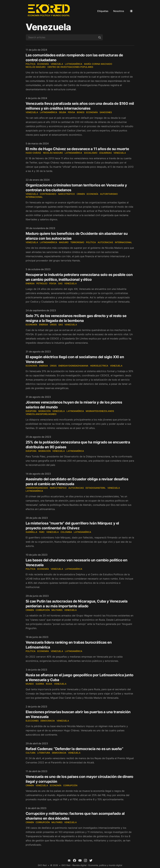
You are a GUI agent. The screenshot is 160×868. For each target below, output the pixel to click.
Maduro (64, 242)
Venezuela (57, 64)
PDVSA (71, 112)
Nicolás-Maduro (36, 67)
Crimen (81, 194)
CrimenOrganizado (37, 488)
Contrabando (48, 194)
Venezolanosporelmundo (41, 414)
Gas (60, 283)
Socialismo (91, 153)
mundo (30, 684)
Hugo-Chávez (33, 153)
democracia (48, 721)
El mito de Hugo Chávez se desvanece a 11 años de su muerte (77, 149)
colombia (66, 532)
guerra (40, 684)
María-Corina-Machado (98, 64)
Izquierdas (105, 153)
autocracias (76, 488)
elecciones (32, 721)
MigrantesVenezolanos (100, 411)
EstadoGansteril (96, 488)
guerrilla (31, 532)
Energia (30, 283)
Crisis (53, 325)
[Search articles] (64, 37)
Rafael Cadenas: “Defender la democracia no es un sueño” (74, 749)
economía (92, 112)
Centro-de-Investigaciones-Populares (70, 67)
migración (44, 411)
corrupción (43, 610)
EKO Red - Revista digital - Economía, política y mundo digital (92, 865)
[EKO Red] (49, 11)
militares (57, 610)
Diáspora (31, 411)
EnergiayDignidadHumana (73, 366)
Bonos (81, 112)
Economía (43, 64)
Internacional (34, 197)
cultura (31, 753)
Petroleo (42, 283)
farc (42, 532)
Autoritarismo (109, 194)
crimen (30, 610)
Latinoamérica (74, 64)
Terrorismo (77, 242)
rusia (49, 684)
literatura (44, 753)
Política (31, 64)
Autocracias (105, 242)
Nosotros (119, 11)
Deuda (63, 112)
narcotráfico (66, 194)
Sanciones (106, 112)
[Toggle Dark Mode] (131, 11)
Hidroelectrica (99, 366)
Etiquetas (103, 11)
